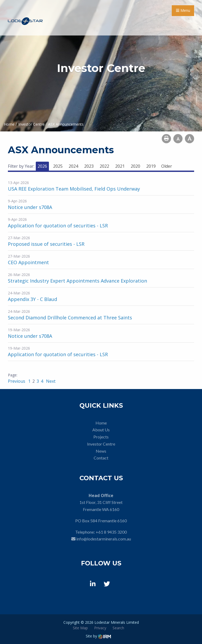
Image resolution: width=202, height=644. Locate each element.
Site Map (80, 628)
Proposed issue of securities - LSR (46, 244)
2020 (135, 166)
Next (50, 381)
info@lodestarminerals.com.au (104, 539)
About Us (101, 430)
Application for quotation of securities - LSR (58, 226)
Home (101, 423)
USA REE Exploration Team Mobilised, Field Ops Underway (74, 189)
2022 (104, 166)
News (101, 451)
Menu (183, 10)
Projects (101, 437)
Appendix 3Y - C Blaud (32, 299)
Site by (98, 636)
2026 (42, 166)
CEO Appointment (28, 262)
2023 (89, 166)
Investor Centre (101, 444)
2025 (58, 166)
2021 (120, 166)
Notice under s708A (30, 207)
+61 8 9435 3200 (111, 532)
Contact (101, 458)
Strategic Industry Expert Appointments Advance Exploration (77, 281)
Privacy (100, 628)
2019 (151, 166)
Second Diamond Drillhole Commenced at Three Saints (70, 318)
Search (118, 628)
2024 (73, 166)
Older (167, 166)
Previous (17, 381)
